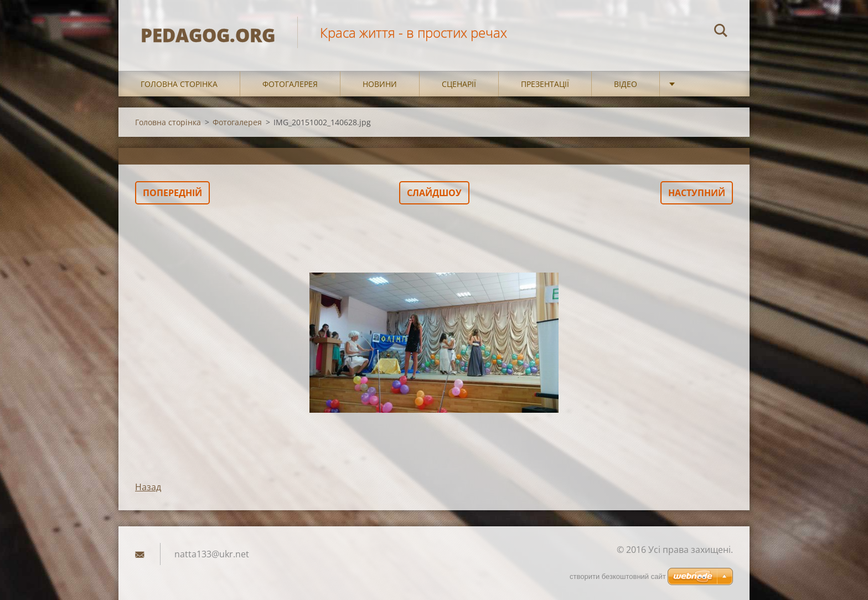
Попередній (172, 193)
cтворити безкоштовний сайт (618, 576)
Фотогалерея (290, 84)
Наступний (697, 193)
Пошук (721, 32)
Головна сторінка (179, 84)
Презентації (545, 84)
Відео (626, 84)
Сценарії (459, 84)
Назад (148, 487)
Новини (380, 84)
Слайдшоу (434, 193)
